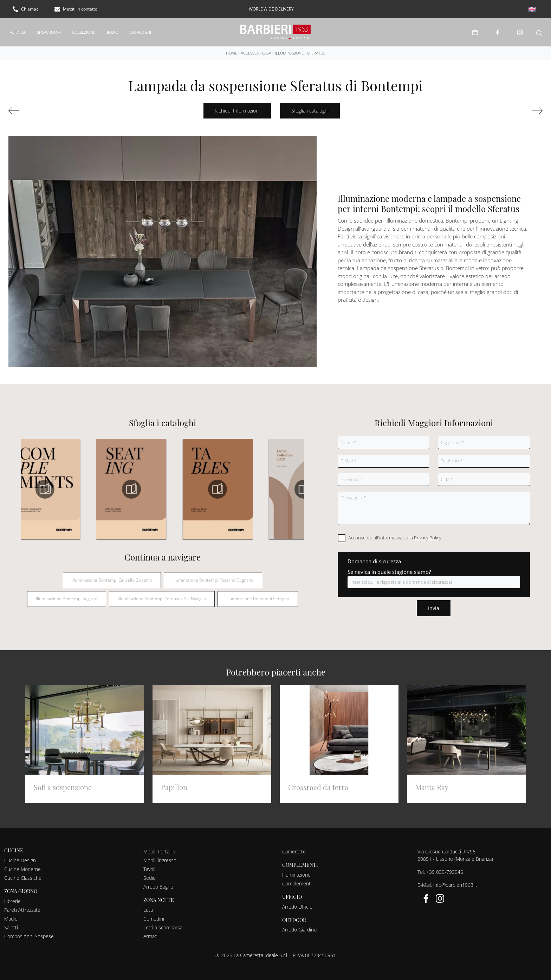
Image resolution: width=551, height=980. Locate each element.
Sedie (150, 873)
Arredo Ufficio (297, 902)
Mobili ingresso (160, 856)
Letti (148, 905)
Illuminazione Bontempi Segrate (67, 594)
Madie (11, 914)
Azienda (18, 30)
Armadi (151, 932)
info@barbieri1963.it (455, 880)
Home (232, 48)
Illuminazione (289, 48)
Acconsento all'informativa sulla (395, 533)
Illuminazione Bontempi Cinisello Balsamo (112, 575)
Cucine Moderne (22, 864)
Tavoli (149, 864)
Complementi (297, 879)
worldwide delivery (271, 9)
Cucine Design (20, 856)
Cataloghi (140, 30)
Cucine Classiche (23, 873)
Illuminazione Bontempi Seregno (258, 594)
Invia (434, 604)
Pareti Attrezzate (22, 905)
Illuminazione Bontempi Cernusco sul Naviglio (162, 594)
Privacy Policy (428, 533)
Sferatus (316, 48)
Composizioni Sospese (29, 932)
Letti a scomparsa (163, 923)
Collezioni (83, 30)
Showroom (49, 30)
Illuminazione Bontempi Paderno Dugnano (213, 575)
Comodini (154, 914)
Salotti (11, 923)
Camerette (294, 847)
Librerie (12, 896)
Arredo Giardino (299, 925)
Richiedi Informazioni (237, 106)
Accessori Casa (256, 48)
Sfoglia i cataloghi (310, 106)
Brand (112, 30)
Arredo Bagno (158, 882)
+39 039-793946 (445, 867)
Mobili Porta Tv (159, 847)
